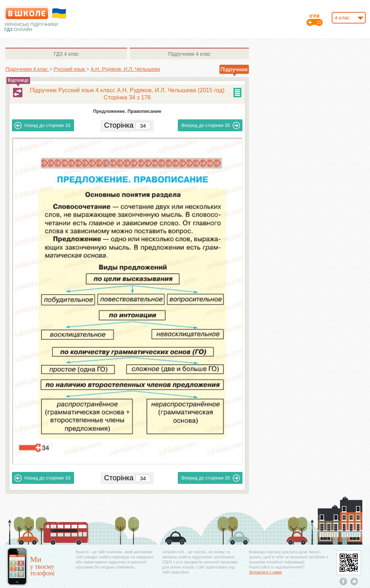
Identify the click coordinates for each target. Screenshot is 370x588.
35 (211, 125)
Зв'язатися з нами (265, 572)
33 (42, 125)
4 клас (66, 54)
